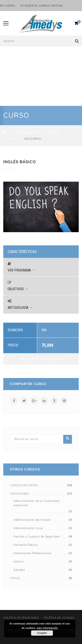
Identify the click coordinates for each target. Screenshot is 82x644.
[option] (41, 207)
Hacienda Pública (25, 545)
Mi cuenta (8, 6)
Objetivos (18, 289)
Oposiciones (20, 494)
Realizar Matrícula (41, 359)
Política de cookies (59, 618)
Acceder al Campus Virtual (42, 6)
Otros (15, 578)
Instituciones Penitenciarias (32, 553)
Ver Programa (21, 270)
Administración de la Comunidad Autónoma (36, 503)
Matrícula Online (26, 133)
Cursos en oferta (24, 485)
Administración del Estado (32, 520)
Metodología (20, 308)
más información (47, 628)
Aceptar (42, 633)
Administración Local (28, 528)
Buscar (68, 438)
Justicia (18, 562)
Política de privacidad (21, 618)
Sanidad (19, 570)
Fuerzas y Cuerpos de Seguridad (37, 537)
